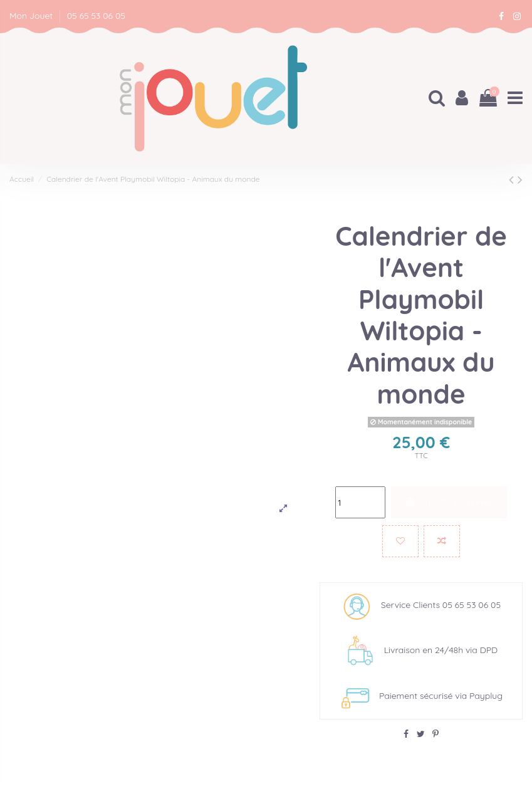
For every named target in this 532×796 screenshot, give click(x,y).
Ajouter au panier (449, 502)
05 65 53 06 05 (96, 16)
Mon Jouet (32, 16)
